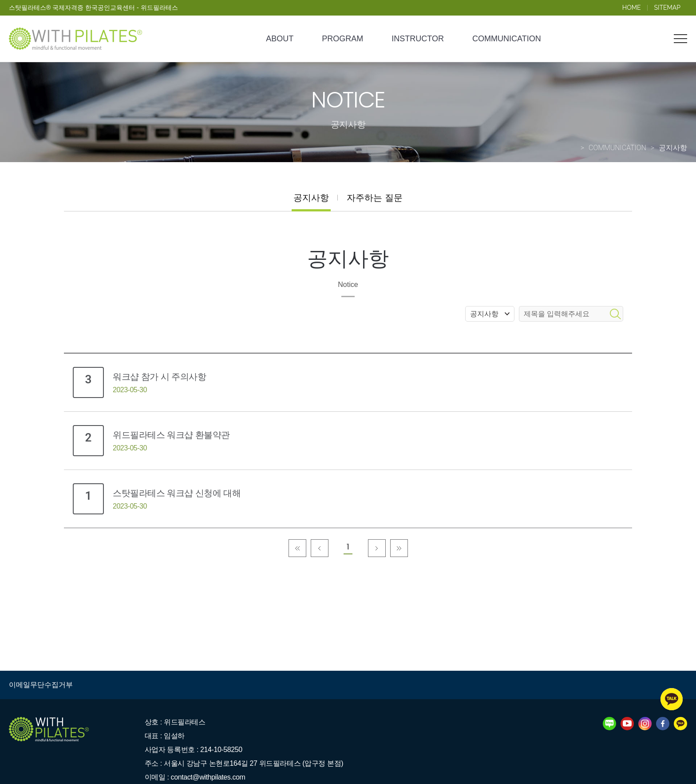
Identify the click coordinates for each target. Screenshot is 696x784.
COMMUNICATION (507, 39)
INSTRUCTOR (418, 39)
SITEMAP (668, 8)
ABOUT (280, 39)
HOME (632, 8)
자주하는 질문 (375, 198)
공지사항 (311, 198)
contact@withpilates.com (208, 777)
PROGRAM (342, 39)
